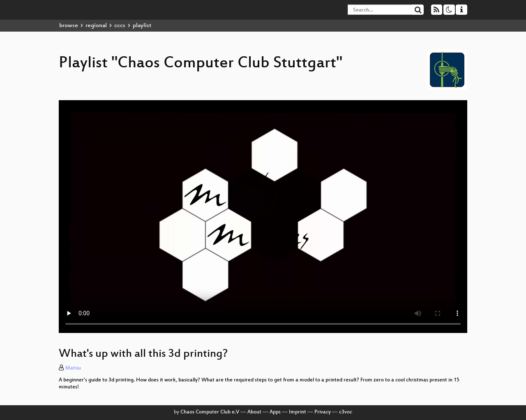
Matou (73, 368)
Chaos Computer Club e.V (210, 412)
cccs (120, 26)
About (254, 412)
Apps (275, 412)
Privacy (323, 412)
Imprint (298, 412)
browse (69, 26)
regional (96, 26)
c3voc (346, 412)
